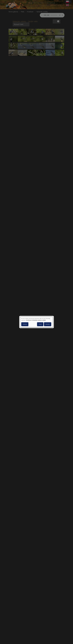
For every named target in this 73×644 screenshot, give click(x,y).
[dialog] (37, 322)
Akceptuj (48, 324)
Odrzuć (40, 324)
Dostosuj (25, 324)
